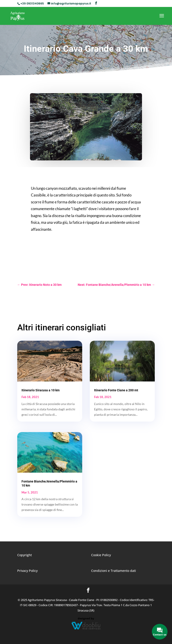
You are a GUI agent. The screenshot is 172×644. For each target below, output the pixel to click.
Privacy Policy (27, 571)
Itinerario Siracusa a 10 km (41, 390)
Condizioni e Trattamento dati (114, 571)
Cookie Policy (101, 555)
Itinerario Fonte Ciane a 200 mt (116, 390)
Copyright (25, 555)
